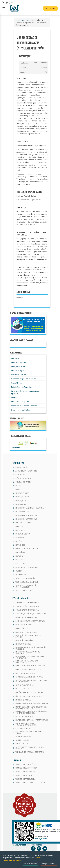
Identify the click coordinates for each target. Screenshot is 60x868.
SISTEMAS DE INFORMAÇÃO (26, 578)
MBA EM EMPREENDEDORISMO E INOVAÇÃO (32, 704)
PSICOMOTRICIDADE (23, 728)
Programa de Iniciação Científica (24, 406)
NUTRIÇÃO (19, 556)
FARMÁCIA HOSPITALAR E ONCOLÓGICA (30, 666)
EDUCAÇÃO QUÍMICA (23, 644)
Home (18, 20)
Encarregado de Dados (20, 410)
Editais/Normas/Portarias (21, 387)
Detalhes (39, 858)
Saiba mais (16, 447)
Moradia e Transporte (20, 402)
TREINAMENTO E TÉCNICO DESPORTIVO (30, 752)
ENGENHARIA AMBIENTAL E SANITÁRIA (30, 508)
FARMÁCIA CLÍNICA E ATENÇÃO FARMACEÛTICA (27, 662)
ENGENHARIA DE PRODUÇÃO (26, 519)
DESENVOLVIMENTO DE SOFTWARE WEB (30, 621)
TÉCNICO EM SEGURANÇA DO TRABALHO (31, 783)
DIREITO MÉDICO (22, 629)
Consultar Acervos (19, 375)
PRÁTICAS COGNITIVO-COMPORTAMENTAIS (32, 720)
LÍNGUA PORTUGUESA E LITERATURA (29, 696)
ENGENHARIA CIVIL (22, 512)
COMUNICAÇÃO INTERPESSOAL (27, 610)
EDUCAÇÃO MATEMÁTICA (25, 640)
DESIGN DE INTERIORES (24, 625)
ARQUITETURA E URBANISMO (26, 471)
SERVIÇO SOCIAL (21, 575)
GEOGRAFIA (20, 538)
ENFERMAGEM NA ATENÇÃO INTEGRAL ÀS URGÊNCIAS (31, 648)
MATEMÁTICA (20, 552)
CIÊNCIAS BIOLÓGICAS (24, 478)
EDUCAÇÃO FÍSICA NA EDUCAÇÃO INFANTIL (28, 636)
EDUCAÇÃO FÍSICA (22, 493)
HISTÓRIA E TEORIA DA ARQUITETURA (29, 693)
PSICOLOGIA (20, 564)
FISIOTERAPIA (20, 530)
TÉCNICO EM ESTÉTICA (24, 775)
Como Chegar (17, 383)
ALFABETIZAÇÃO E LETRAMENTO (27, 603)
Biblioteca (15, 358)
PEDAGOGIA (20, 560)
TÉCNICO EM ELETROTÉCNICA (26, 768)
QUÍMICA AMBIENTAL (23, 736)
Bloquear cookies (49, 864)
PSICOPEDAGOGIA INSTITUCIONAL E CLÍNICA (29, 732)
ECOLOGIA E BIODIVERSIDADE (26, 632)
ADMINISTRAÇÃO (22, 467)
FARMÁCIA (19, 527)
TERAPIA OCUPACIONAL (24, 590)
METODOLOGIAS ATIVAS (24, 716)
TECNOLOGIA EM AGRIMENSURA (27, 582)
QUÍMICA (19, 571)
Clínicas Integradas (19, 371)
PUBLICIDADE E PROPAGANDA (27, 567)
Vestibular (50, 8)
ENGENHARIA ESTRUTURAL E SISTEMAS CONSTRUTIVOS (30, 657)
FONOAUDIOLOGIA (23, 534)
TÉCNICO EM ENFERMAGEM (25, 772)
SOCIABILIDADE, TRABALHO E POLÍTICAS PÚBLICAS (30, 748)
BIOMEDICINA (21, 475)
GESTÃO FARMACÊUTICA (25, 685)
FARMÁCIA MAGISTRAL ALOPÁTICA (28, 670)
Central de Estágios (19, 362)
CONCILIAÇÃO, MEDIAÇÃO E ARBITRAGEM (31, 614)
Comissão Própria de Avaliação (24, 379)
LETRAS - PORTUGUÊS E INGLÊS (27, 549)
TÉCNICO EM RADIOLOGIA (25, 779)
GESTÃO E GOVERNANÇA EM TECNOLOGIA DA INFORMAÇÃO (31, 681)
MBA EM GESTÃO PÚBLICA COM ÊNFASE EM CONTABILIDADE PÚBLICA (31, 712)
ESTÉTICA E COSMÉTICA (24, 523)
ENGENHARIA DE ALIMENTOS (26, 515)
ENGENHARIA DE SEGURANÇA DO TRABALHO (28, 653)
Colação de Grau (18, 366)
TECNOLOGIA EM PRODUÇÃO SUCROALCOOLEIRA (26, 586)
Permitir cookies (31, 864)
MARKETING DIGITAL (23, 700)
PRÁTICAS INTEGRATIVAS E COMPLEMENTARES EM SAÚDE (26, 724)
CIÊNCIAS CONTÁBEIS (23, 482)
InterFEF (14, 398)
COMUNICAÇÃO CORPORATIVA (27, 606)
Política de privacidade (13, 860)
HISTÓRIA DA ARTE (22, 689)
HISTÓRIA (19, 541)
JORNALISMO (20, 545)
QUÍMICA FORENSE (22, 740)
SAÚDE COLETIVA (22, 744)
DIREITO (18, 486)
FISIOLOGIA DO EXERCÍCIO (25, 673)
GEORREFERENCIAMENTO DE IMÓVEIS (29, 677)
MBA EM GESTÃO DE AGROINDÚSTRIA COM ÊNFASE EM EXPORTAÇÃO (31, 708)
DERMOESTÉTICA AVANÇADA (26, 617)
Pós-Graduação (29, 20)
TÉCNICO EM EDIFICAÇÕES (25, 764)
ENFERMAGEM (21, 504)
